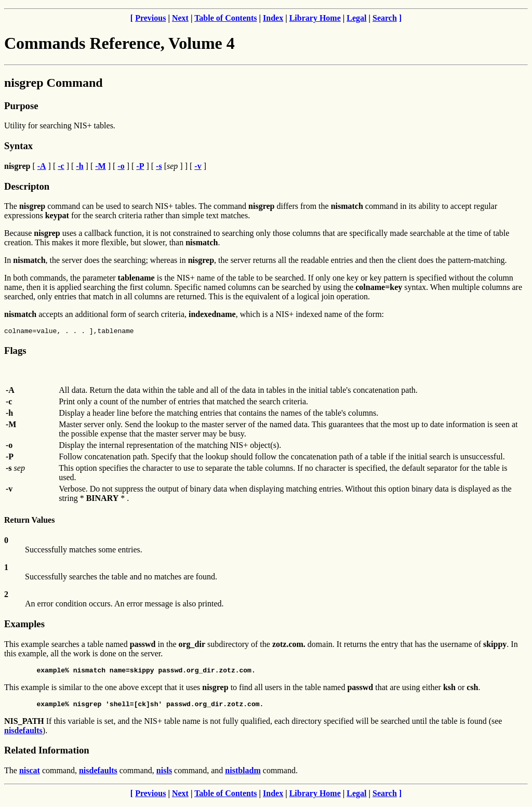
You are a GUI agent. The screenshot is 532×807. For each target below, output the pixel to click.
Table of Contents (225, 18)
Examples (24, 625)
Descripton (27, 186)
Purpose (21, 106)
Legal (356, 18)
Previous (150, 18)
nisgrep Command (54, 83)
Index (273, 18)
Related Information (47, 755)
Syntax (18, 146)
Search (385, 18)
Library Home (315, 18)
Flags (15, 352)
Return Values (29, 521)
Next (180, 18)
